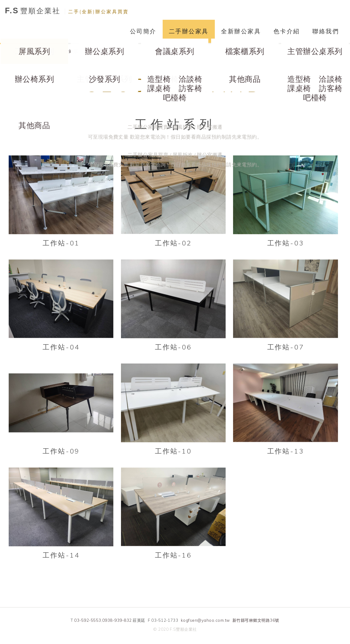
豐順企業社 (67, 11)
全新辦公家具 (241, 31)
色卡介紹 (287, 31)
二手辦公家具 (189, 31)
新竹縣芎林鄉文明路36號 (256, 620)
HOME (12, 51)
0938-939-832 (117, 620)
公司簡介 (143, 31)
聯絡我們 (326, 31)
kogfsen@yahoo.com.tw (205, 620)
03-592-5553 (87, 620)
